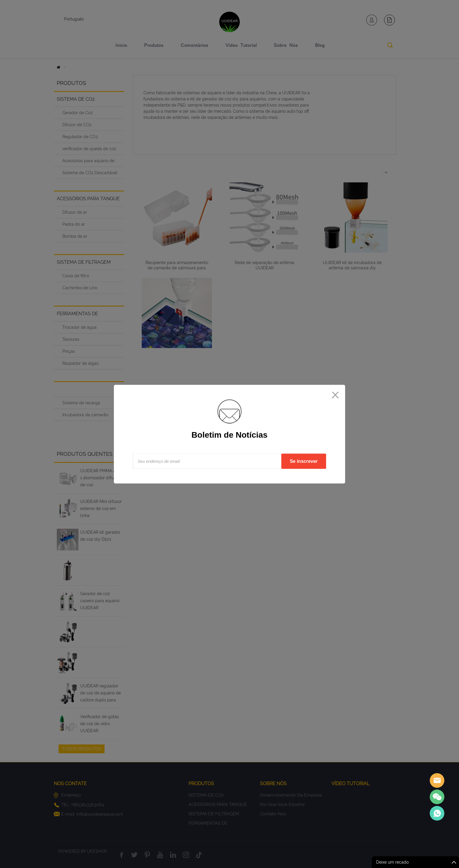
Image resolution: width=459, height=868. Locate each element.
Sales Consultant (437, 813)
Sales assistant (437, 780)
